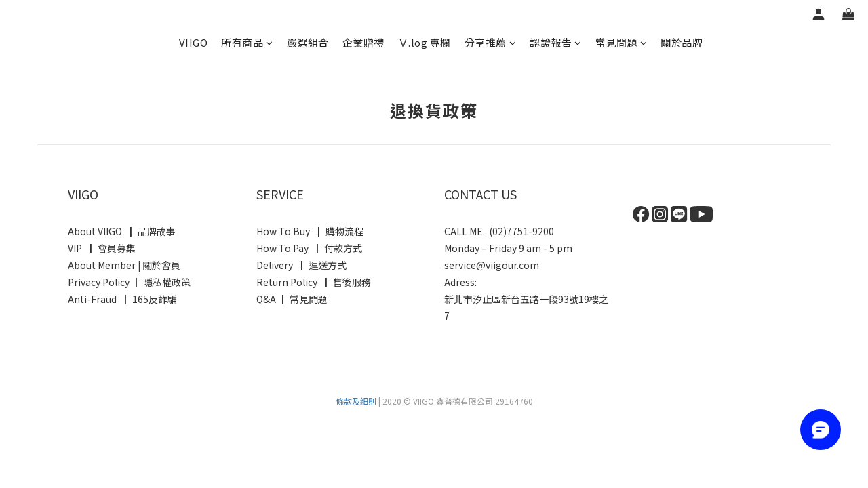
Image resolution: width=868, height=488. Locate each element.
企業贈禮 (363, 42)
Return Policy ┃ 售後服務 (315, 282)
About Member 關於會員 (124, 265)
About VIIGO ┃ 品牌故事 (122, 231)
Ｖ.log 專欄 (425, 42)
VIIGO (194, 42)
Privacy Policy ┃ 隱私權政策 (129, 282)
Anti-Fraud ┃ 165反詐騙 (123, 299)
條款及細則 (356, 401)
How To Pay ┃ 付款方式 (309, 248)
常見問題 (622, 42)
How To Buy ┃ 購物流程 (310, 231)
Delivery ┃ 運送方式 (303, 265)
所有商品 (247, 42)
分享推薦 (491, 42)
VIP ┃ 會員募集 (102, 248)
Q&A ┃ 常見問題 (292, 299)
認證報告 (556, 42)
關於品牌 (682, 42)
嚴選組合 (308, 42)
